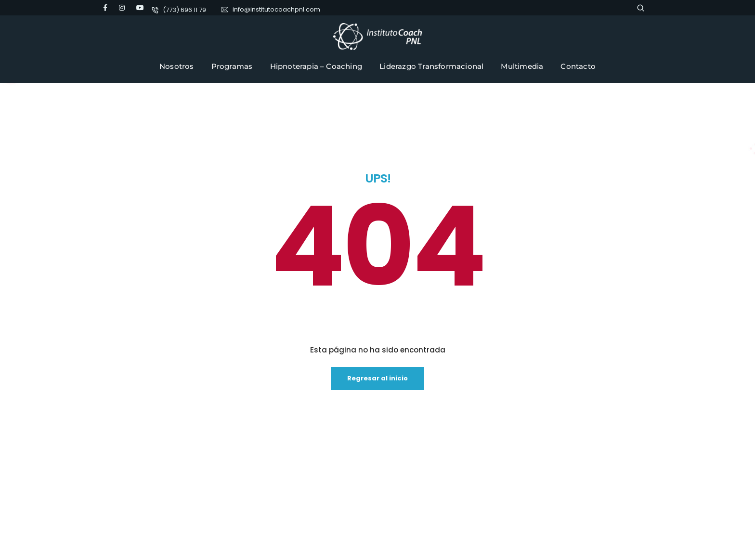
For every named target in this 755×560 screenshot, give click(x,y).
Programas (232, 66)
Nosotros (177, 66)
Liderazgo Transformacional (431, 66)
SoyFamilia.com (323, 519)
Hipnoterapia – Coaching (316, 66)
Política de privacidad (330, 485)
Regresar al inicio (377, 272)
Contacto (578, 66)
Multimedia (522, 66)
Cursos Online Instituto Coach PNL (348, 502)
